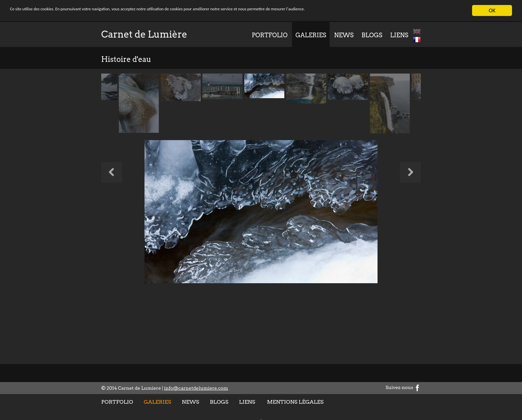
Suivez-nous (403, 387)
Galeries (311, 35)
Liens (399, 35)
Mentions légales (295, 402)
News (344, 35)
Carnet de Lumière (144, 34)
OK (492, 10)
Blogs (372, 35)
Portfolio (270, 35)
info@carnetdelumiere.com (196, 388)
